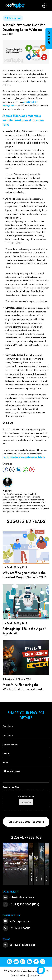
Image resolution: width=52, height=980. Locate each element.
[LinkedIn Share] (19, 470)
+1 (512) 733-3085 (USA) (24, 904)
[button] (44, 6)
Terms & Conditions (19, 975)
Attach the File (11, 787)
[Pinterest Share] (32, 470)
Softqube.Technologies (22, 945)
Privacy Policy (35, 975)
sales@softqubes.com (22, 897)
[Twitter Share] (12, 470)
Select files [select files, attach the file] (26, 802)
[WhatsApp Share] (25, 470)
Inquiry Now (49, 38)
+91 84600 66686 (20, 928)
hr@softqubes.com (20, 921)
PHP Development (13, 18)
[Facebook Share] (5, 470)
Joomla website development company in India (24, 457)
